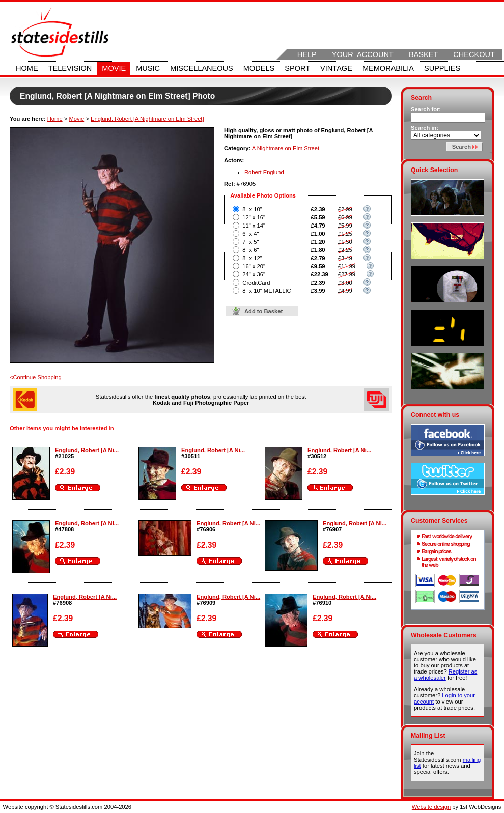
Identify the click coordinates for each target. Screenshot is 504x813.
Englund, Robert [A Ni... (87, 450)
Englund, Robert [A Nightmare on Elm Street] (147, 119)
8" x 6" (250, 250)
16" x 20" (254, 266)
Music (148, 68)
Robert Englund (264, 172)
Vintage (336, 68)
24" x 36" (254, 274)
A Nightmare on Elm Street (286, 148)
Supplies (442, 68)
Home (27, 68)
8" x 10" (252, 209)
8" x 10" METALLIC (267, 291)
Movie (114, 68)
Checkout (474, 54)
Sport (297, 68)
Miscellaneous (202, 68)
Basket (423, 54)
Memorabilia (388, 68)
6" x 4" (250, 234)
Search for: (426, 109)
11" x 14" (254, 226)
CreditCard (256, 283)
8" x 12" (252, 258)
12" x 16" (254, 217)
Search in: (425, 128)
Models (259, 68)
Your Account (363, 54)
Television (70, 68)
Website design (431, 807)
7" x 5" (250, 242)
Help (307, 54)
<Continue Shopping (36, 377)
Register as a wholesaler (445, 675)
